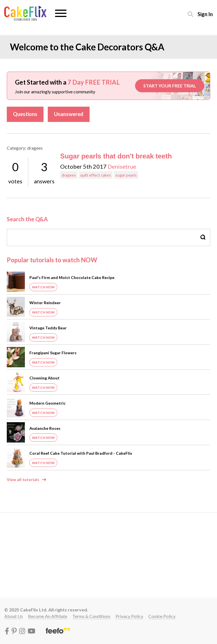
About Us (14, 616)
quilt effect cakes (96, 175)
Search (203, 237)
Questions (25, 114)
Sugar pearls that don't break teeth (116, 156)
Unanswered (69, 114)
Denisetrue (122, 166)
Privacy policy (129, 616)
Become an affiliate (48, 616)
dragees (69, 175)
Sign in (205, 14)
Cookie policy (162, 616)
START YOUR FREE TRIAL (170, 86)
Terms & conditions (91, 616)
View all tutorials (23, 479)
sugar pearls (126, 175)
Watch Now (43, 287)
